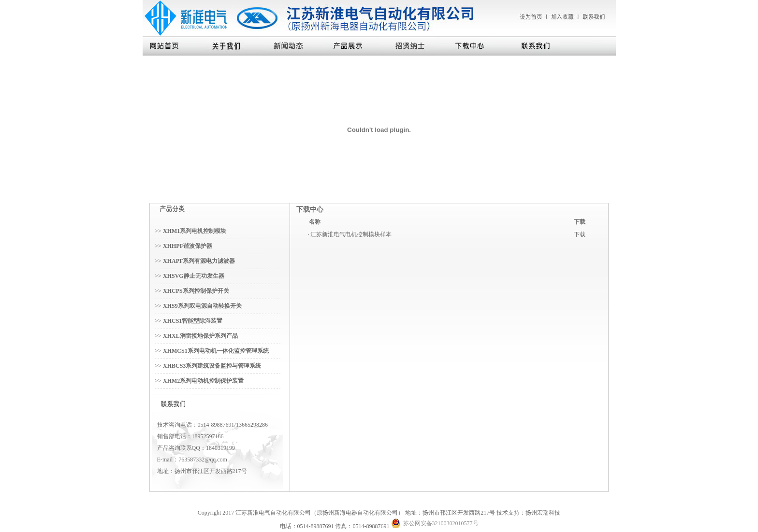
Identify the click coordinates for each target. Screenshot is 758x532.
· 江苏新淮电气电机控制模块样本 (350, 234)
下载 (580, 234)
